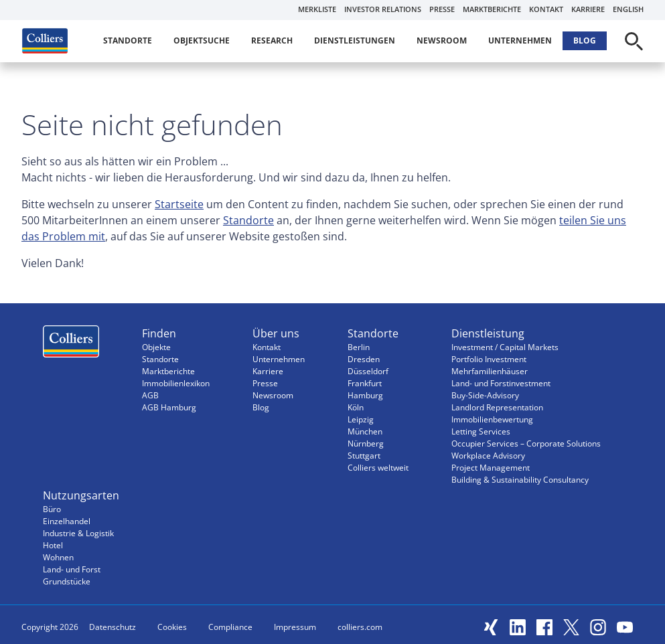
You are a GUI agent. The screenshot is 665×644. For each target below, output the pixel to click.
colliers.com (360, 627)
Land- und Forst (72, 569)
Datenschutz (113, 627)
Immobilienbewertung (492, 419)
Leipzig (361, 419)
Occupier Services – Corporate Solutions (526, 444)
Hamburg (365, 395)
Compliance (230, 627)
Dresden (364, 359)
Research (272, 41)
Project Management (491, 468)
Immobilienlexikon (176, 383)
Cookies (172, 627)
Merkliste (317, 9)
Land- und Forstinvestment (501, 383)
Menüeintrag (71, 344)
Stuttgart (364, 456)
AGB (150, 395)
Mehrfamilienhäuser (490, 371)
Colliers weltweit (378, 468)
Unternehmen (520, 41)
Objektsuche (202, 41)
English (628, 9)
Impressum (295, 627)
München (365, 431)
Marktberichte (492, 9)
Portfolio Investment (489, 359)
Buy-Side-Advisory (485, 395)
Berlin (359, 347)
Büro (52, 509)
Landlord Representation (497, 407)
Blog (585, 41)
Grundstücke (67, 581)
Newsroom (442, 41)
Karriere (588, 9)
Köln (356, 407)
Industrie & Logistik (78, 533)
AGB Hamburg (169, 407)
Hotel (53, 545)
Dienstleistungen (355, 41)
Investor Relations (383, 9)
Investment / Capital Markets (505, 347)
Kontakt (546, 9)
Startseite (179, 204)
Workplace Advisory (488, 456)
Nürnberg (366, 444)
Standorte (128, 41)
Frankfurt (365, 383)
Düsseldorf (368, 371)
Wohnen (58, 557)
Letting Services (481, 431)
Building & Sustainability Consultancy (520, 480)
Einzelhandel (67, 521)
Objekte (156, 347)
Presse (442, 9)
